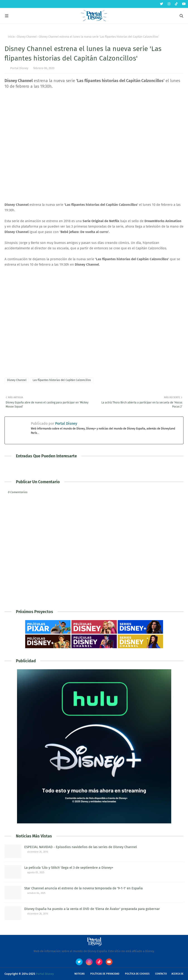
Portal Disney (19, 68)
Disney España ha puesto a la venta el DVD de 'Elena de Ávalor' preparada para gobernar (92, 909)
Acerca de (177, 974)
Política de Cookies (137, 974)
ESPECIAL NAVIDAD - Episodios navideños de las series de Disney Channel (81, 847)
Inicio (11, 37)
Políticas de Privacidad (105, 974)
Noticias (79, 974)
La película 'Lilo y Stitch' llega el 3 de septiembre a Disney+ (69, 868)
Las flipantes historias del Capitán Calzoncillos (62, 380)
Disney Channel (27, 37)
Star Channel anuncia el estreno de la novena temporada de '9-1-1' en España (83, 888)
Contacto (161, 974)
